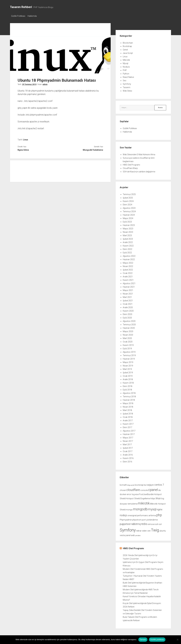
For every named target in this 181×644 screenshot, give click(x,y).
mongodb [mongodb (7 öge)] (140, 508)
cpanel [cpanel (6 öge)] (153, 489)
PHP (125, 69)
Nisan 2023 (128, 231)
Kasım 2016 (128, 457)
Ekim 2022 (127, 248)
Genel (125, 49)
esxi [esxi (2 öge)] (137, 493)
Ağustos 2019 (129, 351)
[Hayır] (177, 640)
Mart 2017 (127, 444)
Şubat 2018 (128, 413)
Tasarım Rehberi (21, 7)
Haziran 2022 (129, 259)
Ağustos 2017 (129, 430)
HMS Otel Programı (131, 164)
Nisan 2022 (128, 265)
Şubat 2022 (128, 269)
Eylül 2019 (127, 348)
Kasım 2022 (128, 245)
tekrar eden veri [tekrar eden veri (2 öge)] (143, 530)
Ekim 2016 (127, 461)
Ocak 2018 (128, 416)
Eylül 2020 (127, 317)
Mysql (125, 63)
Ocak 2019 (128, 375)
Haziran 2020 (129, 327)
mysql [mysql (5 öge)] (152, 508)
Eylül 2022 (127, 252)
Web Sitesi (127, 90)
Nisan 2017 (128, 440)
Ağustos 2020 (129, 320)
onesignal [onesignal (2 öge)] (132, 515)
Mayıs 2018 (128, 403)
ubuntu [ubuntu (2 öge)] (163, 530)
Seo (125, 80)
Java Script (128, 52)
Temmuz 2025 (129, 193)
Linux (25, 139)
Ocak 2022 (128, 272)
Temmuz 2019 (129, 355)
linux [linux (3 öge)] (158, 497)
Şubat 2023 (128, 238)
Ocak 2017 (128, 451)
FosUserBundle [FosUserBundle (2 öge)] (146, 493)
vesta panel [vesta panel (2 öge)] (125, 534)
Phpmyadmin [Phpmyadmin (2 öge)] (126, 519)
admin (45, 84)
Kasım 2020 (128, 310)
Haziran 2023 (129, 224)
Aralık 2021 (128, 276)
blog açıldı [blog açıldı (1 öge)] (131, 484)
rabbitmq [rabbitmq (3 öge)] (136, 523)
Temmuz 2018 (129, 396)
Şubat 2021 (128, 300)
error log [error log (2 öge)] (131, 493)
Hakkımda (34, 16)
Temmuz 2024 (129, 211)
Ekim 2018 (127, 385)
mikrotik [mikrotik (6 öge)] (144, 502)
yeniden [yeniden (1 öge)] (138, 535)
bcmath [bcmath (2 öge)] (123, 484)
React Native (128, 76)
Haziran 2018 (129, 399)
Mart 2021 (127, 296)
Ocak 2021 (128, 303)
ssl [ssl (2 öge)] (160, 523)
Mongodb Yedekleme (93, 149)
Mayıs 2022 (128, 262)
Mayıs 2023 (128, 228)
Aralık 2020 (128, 307)
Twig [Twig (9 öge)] (155, 529)
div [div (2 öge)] (160, 489)
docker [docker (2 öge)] (123, 493)
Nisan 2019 (128, 365)
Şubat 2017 (128, 447)
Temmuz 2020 (129, 324)
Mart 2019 (127, 368)
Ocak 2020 (128, 341)
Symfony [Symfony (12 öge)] (128, 529)
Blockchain (128, 42)
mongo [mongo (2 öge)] (129, 509)
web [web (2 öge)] (133, 534)
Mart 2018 (127, 409)
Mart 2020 (127, 337)
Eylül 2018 (127, 389)
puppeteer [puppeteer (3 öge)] (125, 523)
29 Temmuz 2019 (29, 84)
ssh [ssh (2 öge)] (157, 523)
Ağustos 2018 (129, 392)
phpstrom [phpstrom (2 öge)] (137, 519)
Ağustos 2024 (129, 207)
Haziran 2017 (129, 433)
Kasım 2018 (128, 382)
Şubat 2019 (128, 372)
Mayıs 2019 (128, 361)
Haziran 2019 (129, 358)
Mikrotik (126, 59)
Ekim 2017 (127, 427)
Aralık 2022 (128, 241)
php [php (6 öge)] (159, 514)
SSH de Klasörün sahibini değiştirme (139, 171)
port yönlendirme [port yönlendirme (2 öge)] (150, 519)
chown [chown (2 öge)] (123, 489)
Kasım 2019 (128, 344)
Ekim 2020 (127, 313)
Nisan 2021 (128, 293)
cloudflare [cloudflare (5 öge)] (133, 489)
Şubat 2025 (128, 197)
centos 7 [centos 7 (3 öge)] (159, 484)
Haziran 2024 (129, 214)
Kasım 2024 (128, 200)
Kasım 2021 (128, 279)
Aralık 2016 (128, 454)
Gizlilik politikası (157, 640)
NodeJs (126, 66)
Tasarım (127, 87)
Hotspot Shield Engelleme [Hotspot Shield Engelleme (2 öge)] (138, 498)
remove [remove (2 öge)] (151, 523)
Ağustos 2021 (129, 283)
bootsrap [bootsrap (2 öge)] (139, 484)
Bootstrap (127, 45)
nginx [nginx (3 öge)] (160, 509)
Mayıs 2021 (128, 289)
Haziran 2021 (129, 286)
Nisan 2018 (128, 406)
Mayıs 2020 (128, 331)
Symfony (127, 83)
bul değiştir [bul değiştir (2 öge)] (149, 484)
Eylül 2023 (127, 221)
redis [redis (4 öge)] (144, 523)
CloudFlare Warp (130, 167)
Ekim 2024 (127, 204)
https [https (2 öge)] (153, 498)
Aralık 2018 (128, 379)
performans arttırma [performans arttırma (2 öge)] (146, 515)
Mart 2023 (127, 235)
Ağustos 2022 (129, 255)
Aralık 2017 (128, 420)
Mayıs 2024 (128, 217)
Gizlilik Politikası (18, 16)
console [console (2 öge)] (144, 489)
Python (126, 73)
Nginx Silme (23, 149)
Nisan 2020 (128, 334)
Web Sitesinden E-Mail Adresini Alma (139, 154)
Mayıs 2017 (128, 437)
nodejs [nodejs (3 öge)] (123, 514)
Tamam (143, 640)
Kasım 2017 (128, 423)
